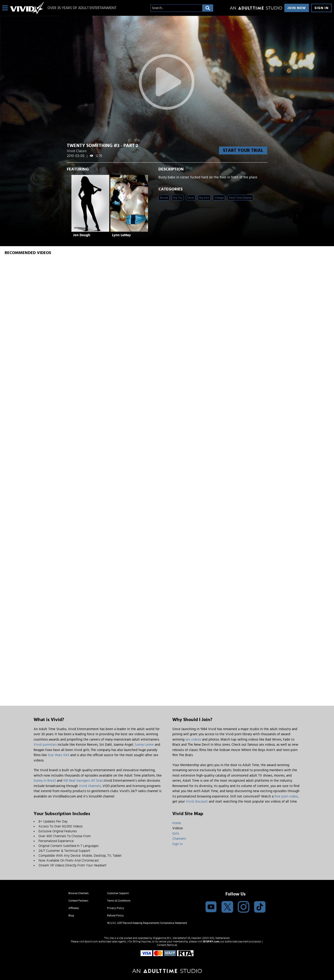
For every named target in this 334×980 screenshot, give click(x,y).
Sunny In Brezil (45, 781)
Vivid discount (197, 802)
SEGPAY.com (211, 941)
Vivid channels (90, 786)
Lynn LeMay (121, 235)
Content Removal (167, 945)
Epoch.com (91, 941)
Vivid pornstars (45, 745)
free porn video (286, 796)
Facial (191, 198)
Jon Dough (82, 235)
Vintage (219, 198)
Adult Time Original (240, 198)
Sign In (321, 8)
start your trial (243, 150)
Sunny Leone (144, 745)
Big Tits (178, 198)
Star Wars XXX (59, 755)
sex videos (193, 740)
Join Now (297, 8)
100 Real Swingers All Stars (83, 781)
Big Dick (204, 198)
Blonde (164, 198)
